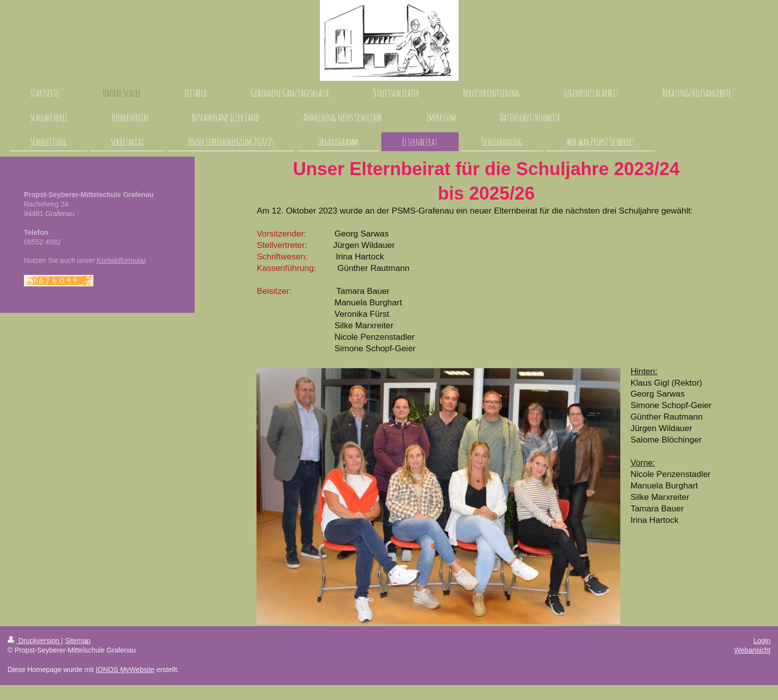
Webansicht (752, 650)
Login (762, 641)
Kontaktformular (121, 260)
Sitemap (78, 641)
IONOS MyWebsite (125, 670)
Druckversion (34, 641)
